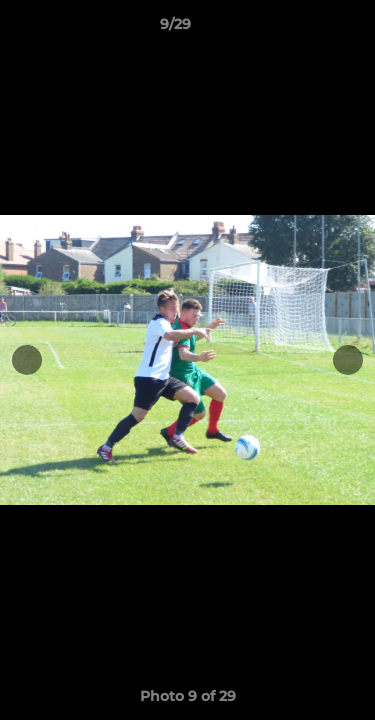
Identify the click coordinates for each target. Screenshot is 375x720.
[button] (303, 29)
